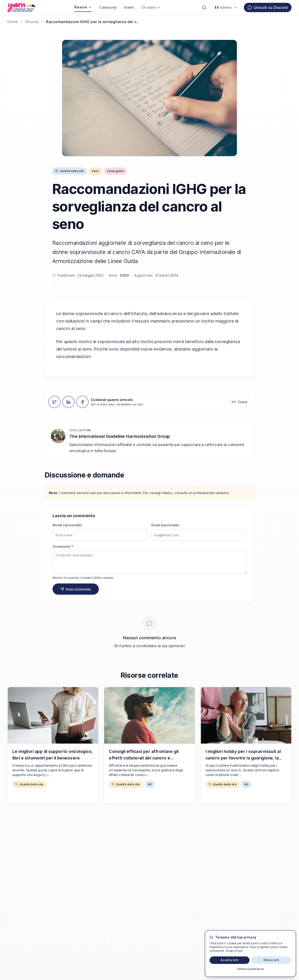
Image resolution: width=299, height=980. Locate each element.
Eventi (129, 7)
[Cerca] (204, 7)
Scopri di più (234, 951)
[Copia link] (239, 402)
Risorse (83, 7)
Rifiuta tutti (271, 960)
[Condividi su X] (54, 402)
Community (108, 7)
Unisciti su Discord (268, 7)
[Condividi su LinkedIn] (68, 402)
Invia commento (76, 589)
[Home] (13, 22)
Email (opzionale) (165, 525)
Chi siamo (151, 7)
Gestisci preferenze (250, 969)
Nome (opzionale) (67, 525)
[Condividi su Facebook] (82, 402)
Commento (63, 546)
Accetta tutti (230, 960)
